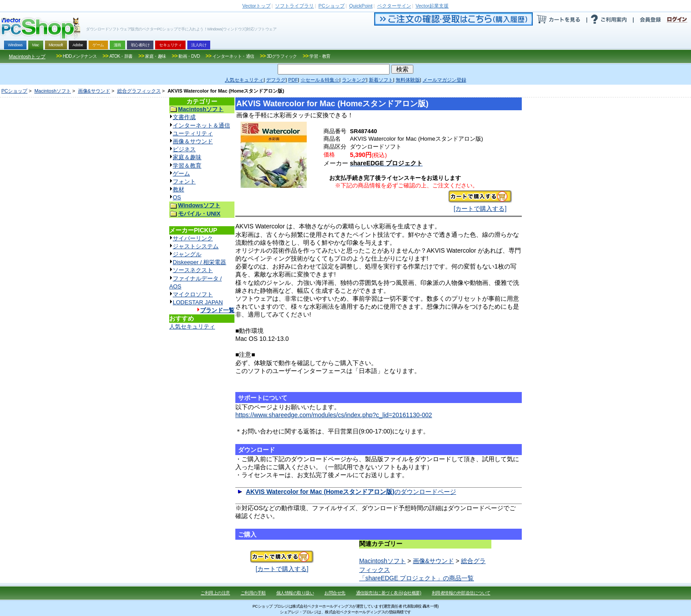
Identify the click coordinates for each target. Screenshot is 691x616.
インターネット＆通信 (201, 125)
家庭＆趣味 (187, 157)
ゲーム (181, 174)
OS (177, 197)
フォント (184, 181)
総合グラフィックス (139, 91)
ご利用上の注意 (215, 593)
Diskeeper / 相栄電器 (199, 262)
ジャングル (187, 254)
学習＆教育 (187, 166)
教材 (178, 189)
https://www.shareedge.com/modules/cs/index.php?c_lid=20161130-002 (334, 415)
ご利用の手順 (253, 593)
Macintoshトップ (27, 56)
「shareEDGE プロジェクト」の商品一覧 (417, 578)
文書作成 (184, 117)
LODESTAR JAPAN (198, 302)
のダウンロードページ (351, 492)
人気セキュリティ (192, 327)
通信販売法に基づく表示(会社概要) (389, 593)
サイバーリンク (193, 238)
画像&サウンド (94, 91)
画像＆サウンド (193, 141)
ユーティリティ (193, 133)
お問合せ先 (335, 593)
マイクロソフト (193, 294)
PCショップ (14, 91)
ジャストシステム (196, 246)
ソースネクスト (193, 270)
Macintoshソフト (53, 91)
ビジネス (184, 149)
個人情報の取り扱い (295, 593)
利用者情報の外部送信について (461, 593)
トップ (256, 6)
